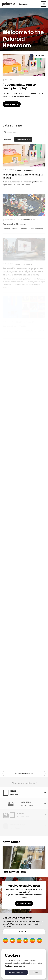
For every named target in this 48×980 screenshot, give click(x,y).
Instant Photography (14, 872)
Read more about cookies (15, 966)
